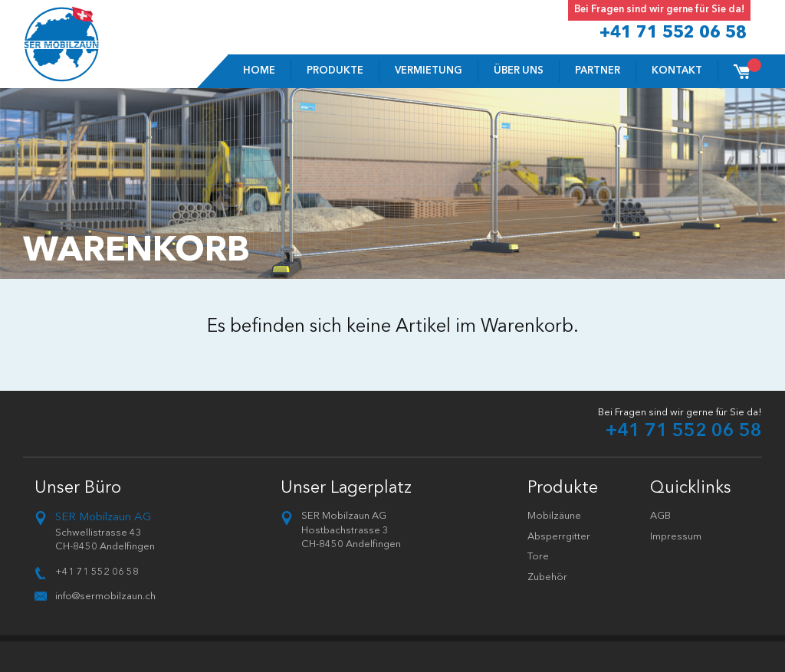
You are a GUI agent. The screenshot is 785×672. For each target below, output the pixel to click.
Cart (749, 66)
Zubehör (547, 577)
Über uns (519, 71)
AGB (660, 516)
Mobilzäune (554, 516)
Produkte (335, 71)
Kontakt (677, 71)
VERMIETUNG (429, 71)
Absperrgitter (559, 537)
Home (259, 71)
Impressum (676, 537)
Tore (538, 557)
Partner (598, 71)
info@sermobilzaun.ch (105, 597)
